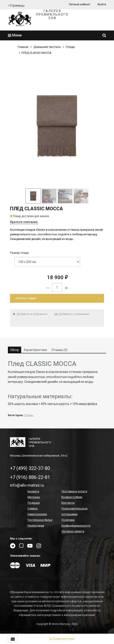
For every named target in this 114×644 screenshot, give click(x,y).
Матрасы (34, 497)
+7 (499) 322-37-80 (30, 468)
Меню (15, 35)
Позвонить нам (62, 639)
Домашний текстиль (47, 47)
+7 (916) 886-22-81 (30, 477)
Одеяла (33, 508)
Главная (23, 47)
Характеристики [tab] (35, 350)
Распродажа (36, 526)
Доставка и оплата (74, 491)
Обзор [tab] (15, 350)
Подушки (34, 503)
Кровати (33, 491)
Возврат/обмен (72, 497)
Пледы (70, 47)
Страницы (16, 5)
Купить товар (58, 298)
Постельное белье (40, 520)
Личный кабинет (80, 4)
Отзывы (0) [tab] (60, 350)
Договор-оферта (73, 531)
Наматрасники (37, 514)
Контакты (68, 503)
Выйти (102, 4)
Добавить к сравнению (72, 314)
